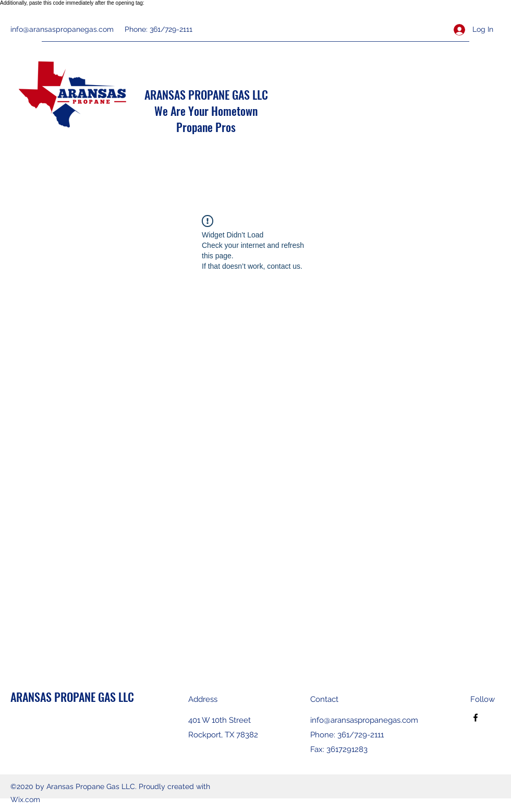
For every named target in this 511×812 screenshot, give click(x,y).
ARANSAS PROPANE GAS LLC (206, 94)
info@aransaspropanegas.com (62, 29)
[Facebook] (476, 718)
